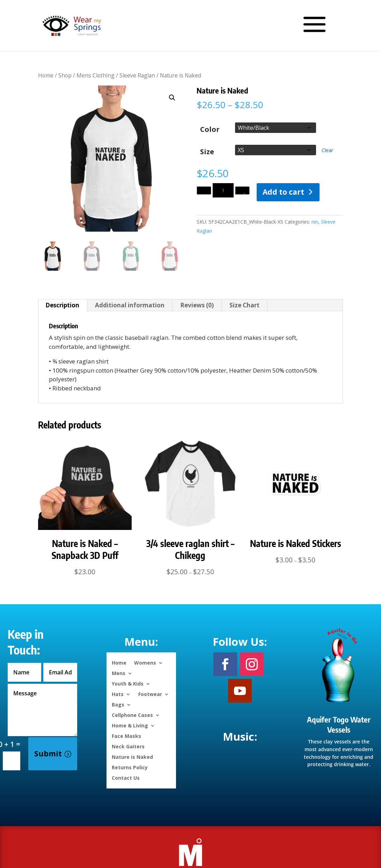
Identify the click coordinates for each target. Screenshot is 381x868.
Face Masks (126, 736)
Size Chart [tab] (244, 305)
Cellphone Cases (132, 715)
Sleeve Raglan (137, 75)
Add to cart (283, 192)
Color (210, 129)
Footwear (150, 694)
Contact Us (126, 777)
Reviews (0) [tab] (197, 305)
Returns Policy (130, 767)
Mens (119, 673)
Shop (65, 75)
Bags (118, 704)
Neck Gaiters (128, 746)
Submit (48, 754)
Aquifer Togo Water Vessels (339, 724)
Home (46, 75)
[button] (172, 98)
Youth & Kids (128, 683)
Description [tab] (62, 305)
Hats (118, 694)
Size (207, 152)
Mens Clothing (96, 75)
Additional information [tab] (130, 305)
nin (315, 222)
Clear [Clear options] (327, 150)
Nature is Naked (132, 757)
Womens (145, 662)
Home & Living (130, 725)
